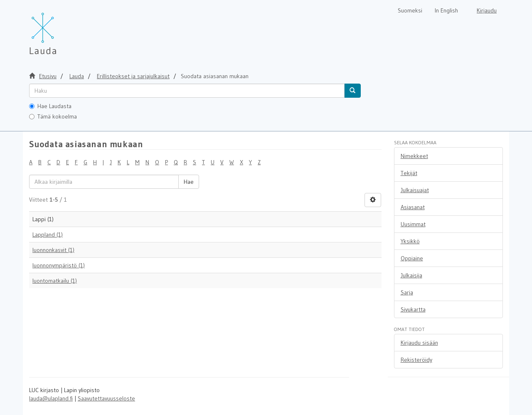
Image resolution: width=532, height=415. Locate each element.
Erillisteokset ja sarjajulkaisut (133, 76)
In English (446, 10)
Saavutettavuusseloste (106, 398)
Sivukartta (413, 309)
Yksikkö (410, 241)
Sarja (407, 292)
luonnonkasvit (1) (53, 250)
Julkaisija (411, 275)
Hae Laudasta (50, 106)
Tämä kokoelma (53, 116)
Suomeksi (410, 10)
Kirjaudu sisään (419, 343)
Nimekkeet (414, 156)
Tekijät (409, 173)
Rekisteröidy (416, 360)
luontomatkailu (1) (55, 281)
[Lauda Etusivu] (60, 29)
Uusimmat (413, 224)
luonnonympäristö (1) (59, 265)
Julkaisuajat (415, 190)
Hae (189, 182)
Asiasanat (413, 207)
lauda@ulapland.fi (51, 398)
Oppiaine (412, 258)
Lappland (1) (48, 235)
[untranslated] (187, 91)
